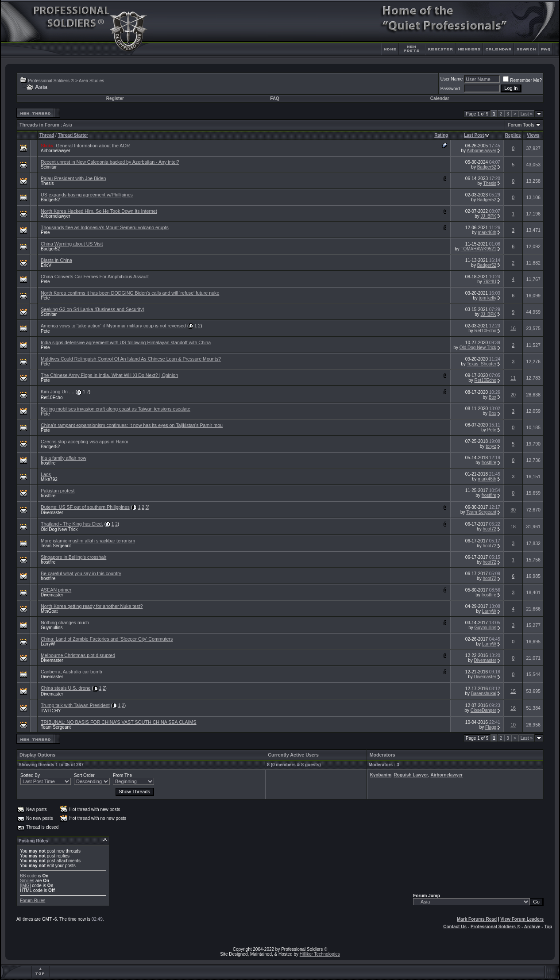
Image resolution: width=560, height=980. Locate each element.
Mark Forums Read (477, 919)
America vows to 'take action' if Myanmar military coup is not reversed (113, 326)
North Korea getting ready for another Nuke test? (92, 606)
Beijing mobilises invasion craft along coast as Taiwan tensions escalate (116, 409)
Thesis (47, 183)
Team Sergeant (481, 512)
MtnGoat (49, 611)
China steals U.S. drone (66, 688)
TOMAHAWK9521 (478, 249)
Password (450, 89)
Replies (513, 135)
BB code (28, 876)
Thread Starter (73, 135)
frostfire (48, 463)
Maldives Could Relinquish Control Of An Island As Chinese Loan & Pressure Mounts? (131, 359)
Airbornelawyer (56, 151)
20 (513, 395)
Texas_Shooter (481, 364)
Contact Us (455, 927)
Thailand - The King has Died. (72, 524)
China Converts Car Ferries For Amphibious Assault (95, 277)
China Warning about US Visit (72, 244)
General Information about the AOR (93, 146)
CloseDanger (483, 710)
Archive (532, 927)
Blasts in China (56, 260)
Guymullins (52, 628)
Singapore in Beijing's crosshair (73, 557)
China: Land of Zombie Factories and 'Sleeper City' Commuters (107, 639)
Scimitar (49, 167)
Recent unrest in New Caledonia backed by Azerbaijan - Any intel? (110, 162)
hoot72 (489, 529)
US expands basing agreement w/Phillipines (87, 195)
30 (513, 510)
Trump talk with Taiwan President (75, 705)
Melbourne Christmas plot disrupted (78, 655)
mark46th (487, 233)
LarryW (489, 611)
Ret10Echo (485, 331)
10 (513, 725)
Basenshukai (484, 694)
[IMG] (25, 886)
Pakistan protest (58, 491)
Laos (46, 474)
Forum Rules (33, 901)
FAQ (275, 98)
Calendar (440, 98)
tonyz (491, 446)
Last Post (474, 135)
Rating (441, 135)
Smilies (27, 881)
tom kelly (488, 298)
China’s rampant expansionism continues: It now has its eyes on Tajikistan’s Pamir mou (132, 425)
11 (513, 378)
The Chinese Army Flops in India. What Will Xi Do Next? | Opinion (109, 375)
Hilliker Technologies (320, 954)
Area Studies (91, 81)
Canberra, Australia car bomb (71, 672)
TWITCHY (51, 711)
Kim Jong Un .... (58, 392)
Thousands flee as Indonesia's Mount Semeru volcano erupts (105, 227)
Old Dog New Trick (478, 348)
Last (527, 114)
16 (513, 328)
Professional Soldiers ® (51, 81)
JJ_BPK (488, 216)
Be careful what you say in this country (81, 573)
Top (548, 927)
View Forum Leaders (522, 919)
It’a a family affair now (64, 458)
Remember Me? (522, 80)
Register (115, 98)
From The (122, 775)
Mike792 (49, 479)
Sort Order (84, 775)
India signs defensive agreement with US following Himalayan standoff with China (126, 342)
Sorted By (30, 775)
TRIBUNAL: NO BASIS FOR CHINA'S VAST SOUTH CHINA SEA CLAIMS (119, 722)
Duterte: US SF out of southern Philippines (85, 507)
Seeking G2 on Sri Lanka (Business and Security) (93, 309)
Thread (47, 135)
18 (513, 527)
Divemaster (52, 513)
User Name (452, 79)
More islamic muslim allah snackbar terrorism (88, 541)
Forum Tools (521, 125)
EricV (46, 265)
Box (492, 397)
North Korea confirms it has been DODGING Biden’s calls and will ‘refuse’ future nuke (130, 293)
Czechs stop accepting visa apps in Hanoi (84, 442)
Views (533, 135)
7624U (490, 282)
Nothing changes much (65, 623)
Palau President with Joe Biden (73, 178)
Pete (45, 233)
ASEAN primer (56, 590)
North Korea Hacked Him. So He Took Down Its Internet (99, 211)
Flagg (491, 727)
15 (513, 691)
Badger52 (487, 167)
